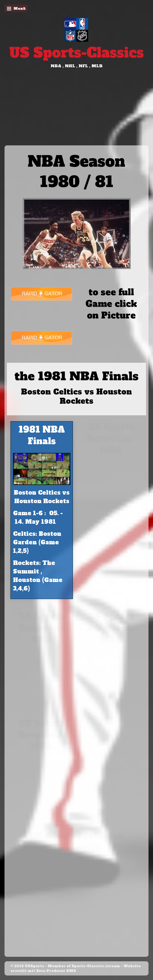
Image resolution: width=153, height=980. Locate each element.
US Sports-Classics (76, 53)
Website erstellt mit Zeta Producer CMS (76, 968)
